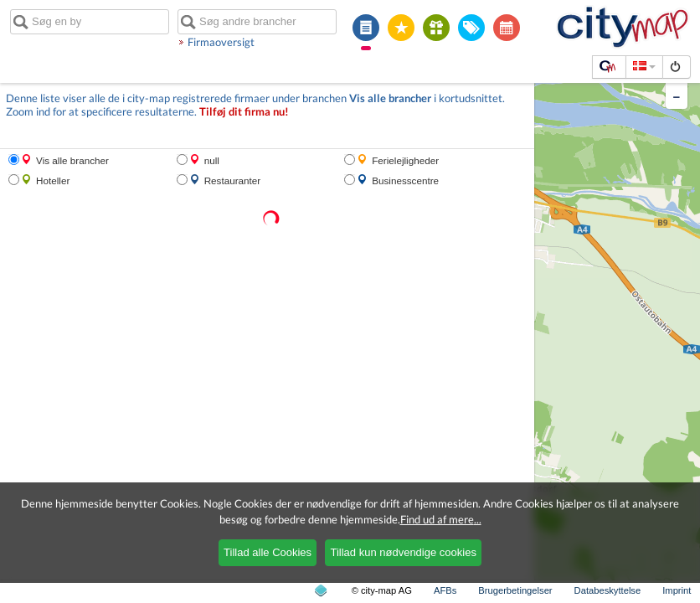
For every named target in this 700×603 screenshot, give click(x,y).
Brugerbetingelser (515, 590)
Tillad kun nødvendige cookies (403, 552)
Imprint (677, 590)
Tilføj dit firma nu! (244, 112)
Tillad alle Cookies (268, 552)
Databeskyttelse (608, 590)
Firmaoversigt (221, 42)
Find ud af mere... (441, 519)
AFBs (445, 590)
